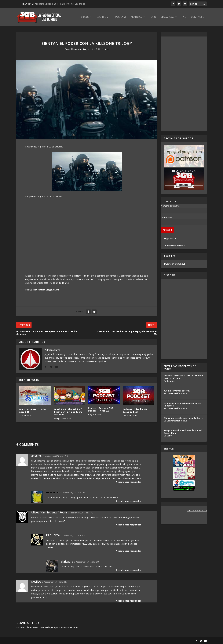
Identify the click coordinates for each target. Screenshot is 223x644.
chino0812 (52, 493)
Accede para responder (128, 482)
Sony (169, 436)
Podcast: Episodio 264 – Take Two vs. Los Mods (60, 4)
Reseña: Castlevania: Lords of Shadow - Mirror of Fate (184, 377)
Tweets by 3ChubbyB (175, 264)
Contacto (198, 17)
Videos (85, 17)
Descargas (167, 17)
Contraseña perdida (174, 246)
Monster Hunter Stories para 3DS (33, 411)
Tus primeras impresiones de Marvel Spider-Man (183, 432)
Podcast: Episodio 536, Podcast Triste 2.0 (101, 410)
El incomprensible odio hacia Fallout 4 (184, 418)
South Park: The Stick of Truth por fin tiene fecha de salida (68, 412)
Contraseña (166, 217)
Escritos (102, 17)
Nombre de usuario (170, 206)
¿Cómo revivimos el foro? (177, 391)
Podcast (121, 17)
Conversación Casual (177, 394)
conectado (44, 628)
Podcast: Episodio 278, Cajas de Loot (135, 411)
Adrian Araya (82, 49)
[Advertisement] (184, 84)
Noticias (136, 17)
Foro (153, 17)
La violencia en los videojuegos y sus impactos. (183, 404)
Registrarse (170, 238)
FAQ (184, 17)
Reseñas (171, 381)
